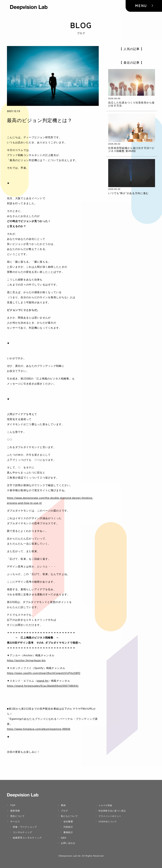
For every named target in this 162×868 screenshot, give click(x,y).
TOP (11, 805)
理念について (16, 816)
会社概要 (67, 821)
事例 (62, 805)
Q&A (62, 838)
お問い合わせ (67, 843)
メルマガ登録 (104, 805)
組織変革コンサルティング (26, 838)
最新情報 (13, 811)
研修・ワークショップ (23, 827)
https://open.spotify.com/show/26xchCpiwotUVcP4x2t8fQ (44, 673)
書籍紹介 (67, 832)
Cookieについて (106, 822)
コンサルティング (21, 832)
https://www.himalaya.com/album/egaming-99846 (39, 729)
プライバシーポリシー (108, 816)
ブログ (63, 811)
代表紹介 (67, 827)
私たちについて (68, 816)
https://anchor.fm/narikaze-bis (26, 660)
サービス (13, 821)
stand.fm (43, 681)
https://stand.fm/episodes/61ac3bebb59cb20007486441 (43, 686)
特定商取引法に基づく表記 (111, 811)
